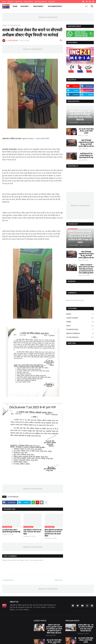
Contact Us (19, 1)
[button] (87, 6)
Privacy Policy (28, 1)
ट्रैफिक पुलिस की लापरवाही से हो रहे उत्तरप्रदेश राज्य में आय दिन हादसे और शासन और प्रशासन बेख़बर (53, 533)
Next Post (58, 580)
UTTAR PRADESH (14, 25)
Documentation (55, 6)
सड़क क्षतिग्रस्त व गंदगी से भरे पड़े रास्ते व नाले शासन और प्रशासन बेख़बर (32, 532)
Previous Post (8, 580)
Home (4, 1)
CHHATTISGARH (80, 318)
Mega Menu (38, 6)
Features (24, 6)
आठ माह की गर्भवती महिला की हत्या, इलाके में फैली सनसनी (86, 131)
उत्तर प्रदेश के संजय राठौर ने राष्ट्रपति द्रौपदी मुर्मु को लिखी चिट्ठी (11, 531)
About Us (11, 1)
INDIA (80, 326)
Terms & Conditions (41, 1)
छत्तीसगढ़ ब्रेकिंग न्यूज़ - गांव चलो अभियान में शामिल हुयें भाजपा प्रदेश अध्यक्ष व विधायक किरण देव (86, 628)
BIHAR (80, 314)
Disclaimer (52, 1)
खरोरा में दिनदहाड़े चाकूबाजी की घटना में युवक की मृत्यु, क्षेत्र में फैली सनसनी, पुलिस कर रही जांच (86, 143)
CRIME (80, 322)
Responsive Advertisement (48, 17)
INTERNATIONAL (80, 329)
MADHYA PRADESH (80, 333)
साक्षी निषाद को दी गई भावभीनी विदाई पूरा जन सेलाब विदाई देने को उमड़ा (86, 155)
